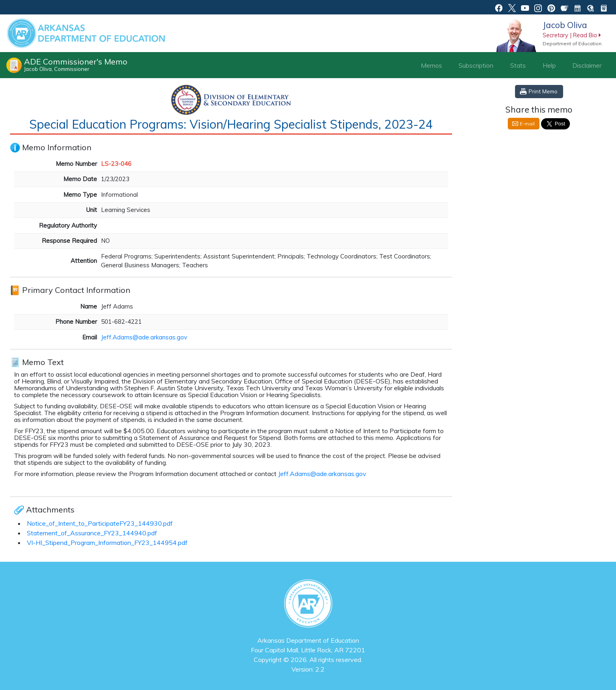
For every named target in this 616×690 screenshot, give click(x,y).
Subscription (476, 65)
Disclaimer (587, 65)
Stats (518, 65)
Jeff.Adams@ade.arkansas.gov (144, 337)
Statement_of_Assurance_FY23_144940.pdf (92, 533)
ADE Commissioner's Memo (76, 65)
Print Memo (543, 91)
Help (549, 65)
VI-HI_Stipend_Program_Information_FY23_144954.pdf (107, 543)
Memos (431, 65)
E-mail (527, 124)
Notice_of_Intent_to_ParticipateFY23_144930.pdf (100, 523)
